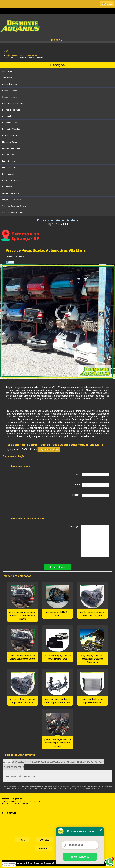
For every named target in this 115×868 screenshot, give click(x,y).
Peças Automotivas (11, 161)
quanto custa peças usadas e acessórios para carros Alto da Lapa (57, 743)
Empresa (44, 840)
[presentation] (28, 508)
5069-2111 (60, 40)
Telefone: (91, 495)
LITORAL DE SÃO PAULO (93, 762)
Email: (92, 485)
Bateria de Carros (10, 84)
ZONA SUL (51, 762)
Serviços (57, 65)
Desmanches (8, 116)
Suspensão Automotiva (12, 193)
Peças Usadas (9, 174)
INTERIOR (78, 762)
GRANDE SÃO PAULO (65, 762)
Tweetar (10, 262)
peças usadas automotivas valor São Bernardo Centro (23, 657)
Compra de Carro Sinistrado (14, 104)
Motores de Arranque (11, 148)
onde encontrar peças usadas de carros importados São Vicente (23, 616)
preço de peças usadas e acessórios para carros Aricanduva (92, 659)
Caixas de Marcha (10, 97)
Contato (43, 849)
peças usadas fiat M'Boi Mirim (57, 614)
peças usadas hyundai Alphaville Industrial (92, 701)
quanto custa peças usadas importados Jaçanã (92, 614)
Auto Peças (7, 78)
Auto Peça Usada (10, 71)
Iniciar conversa (80, 857)
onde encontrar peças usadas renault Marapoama (57, 657)
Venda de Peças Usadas (13, 213)
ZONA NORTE (29, 762)
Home (22, 840)
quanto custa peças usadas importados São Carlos (23, 701)
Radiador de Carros (10, 180)
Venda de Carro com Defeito (14, 206)
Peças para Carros (10, 168)
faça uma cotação (49, 450)
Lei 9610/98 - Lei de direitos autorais (86, 788)
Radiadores (7, 187)
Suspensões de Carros (12, 200)
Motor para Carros (10, 142)
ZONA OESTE (41, 762)
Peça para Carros (10, 155)
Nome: (92, 475)
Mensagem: (89, 541)
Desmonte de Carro (11, 123)
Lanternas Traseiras (11, 136)
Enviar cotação (58, 567)
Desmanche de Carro (11, 110)
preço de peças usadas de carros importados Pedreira (57, 701)
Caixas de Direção (10, 91)
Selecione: (7, 762)
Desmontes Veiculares (12, 129)
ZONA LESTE (18, 762)
